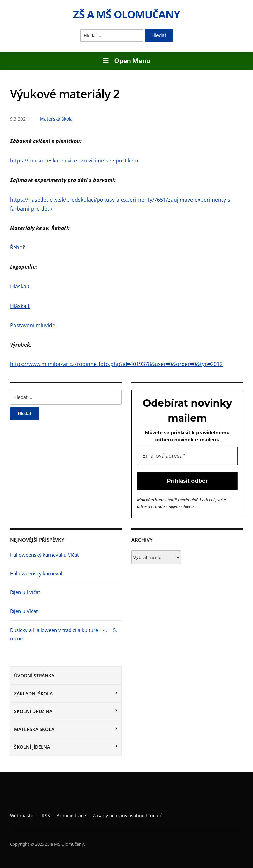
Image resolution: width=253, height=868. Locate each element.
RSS (46, 816)
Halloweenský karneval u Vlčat (44, 555)
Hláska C (20, 286)
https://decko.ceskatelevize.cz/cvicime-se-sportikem (74, 161)
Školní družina (33, 711)
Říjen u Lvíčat (25, 592)
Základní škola (33, 694)
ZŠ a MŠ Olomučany (126, 14)
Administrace (71, 816)
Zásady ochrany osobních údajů (128, 816)
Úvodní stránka (34, 675)
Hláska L (20, 306)
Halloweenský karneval (36, 573)
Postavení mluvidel (33, 325)
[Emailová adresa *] (187, 456)
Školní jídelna (32, 747)
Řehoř (17, 247)
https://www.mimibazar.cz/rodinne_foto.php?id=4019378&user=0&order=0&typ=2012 (116, 364)
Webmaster (23, 816)
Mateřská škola (34, 729)
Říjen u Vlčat (24, 611)
